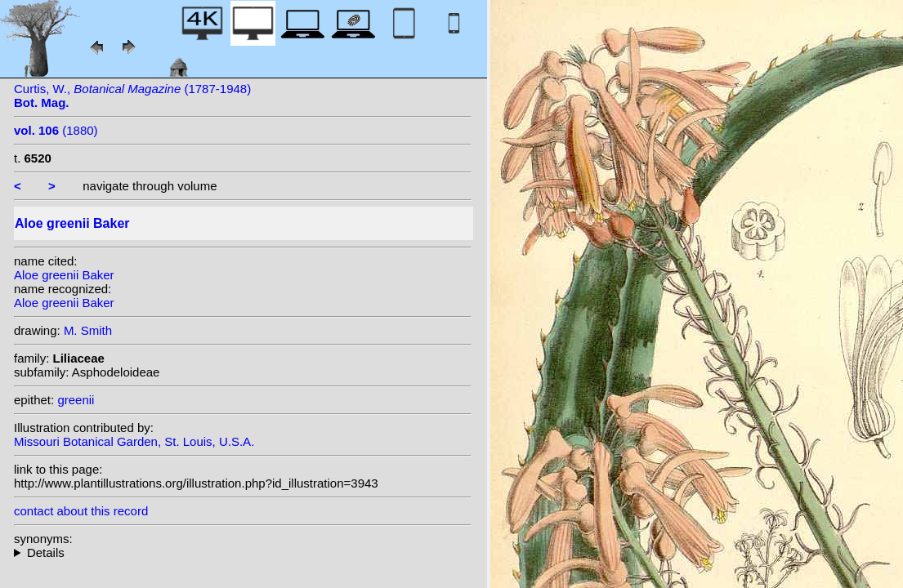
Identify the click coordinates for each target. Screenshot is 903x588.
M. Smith (88, 330)
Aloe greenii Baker (64, 275)
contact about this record (81, 511)
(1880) (56, 130)
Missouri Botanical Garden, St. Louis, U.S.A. (134, 441)
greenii (76, 400)
